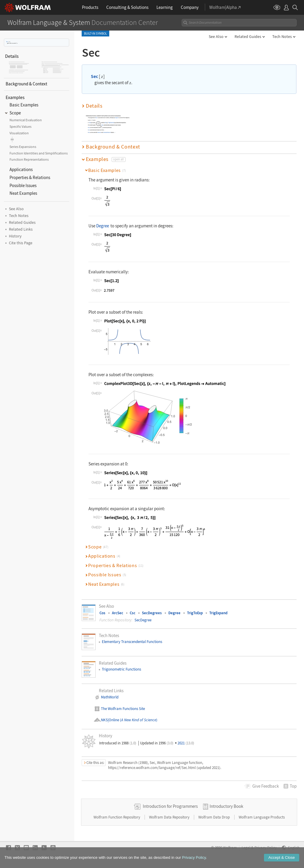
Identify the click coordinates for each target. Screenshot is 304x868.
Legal (246, 848)
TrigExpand (218, 613)
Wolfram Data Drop (214, 817)
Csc (133, 613)
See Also (216, 36)
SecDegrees (152, 613)
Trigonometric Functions (121, 669)
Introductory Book (226, 806)
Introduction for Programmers (170, 806)
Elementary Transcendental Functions (132, 642)
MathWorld (110, 697)
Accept (282, 858)
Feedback (266, 786)
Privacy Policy (266, 848)
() (138, 720)
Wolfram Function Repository (117, 817)
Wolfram (230, 848)
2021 (186, 743)
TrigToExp (195, 613)
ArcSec (118, 613)
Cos (102, 613)
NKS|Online (110, 720)
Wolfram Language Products (262, 817)
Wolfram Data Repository (170, 817)
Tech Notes (282, 36)
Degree (103, 226)
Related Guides (248, 36)
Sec (7, 42)
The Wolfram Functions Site (123, 709)
